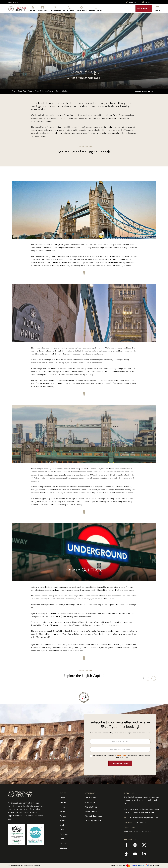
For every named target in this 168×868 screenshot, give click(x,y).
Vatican (63, 802)
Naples (63, 825)
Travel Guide (91, 798)
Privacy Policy (122, 755)
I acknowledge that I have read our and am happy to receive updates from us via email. (122, 756)
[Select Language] (152, 2)
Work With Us (91, 807)
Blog (14, 91)
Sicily (62, 830)
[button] (146, 91)
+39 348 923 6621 (149, 813)
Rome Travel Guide (25, 91)
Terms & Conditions (94, 816)
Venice (62, 811)
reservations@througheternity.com (144, 818)
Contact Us (90, 802)
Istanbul (63, 848)
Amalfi (63, 821)
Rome (62, 798)
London (63, 843)
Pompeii (63, 816)
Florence (64, 807)
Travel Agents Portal (94, 821)
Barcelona (64, 834)
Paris (62, 839)
